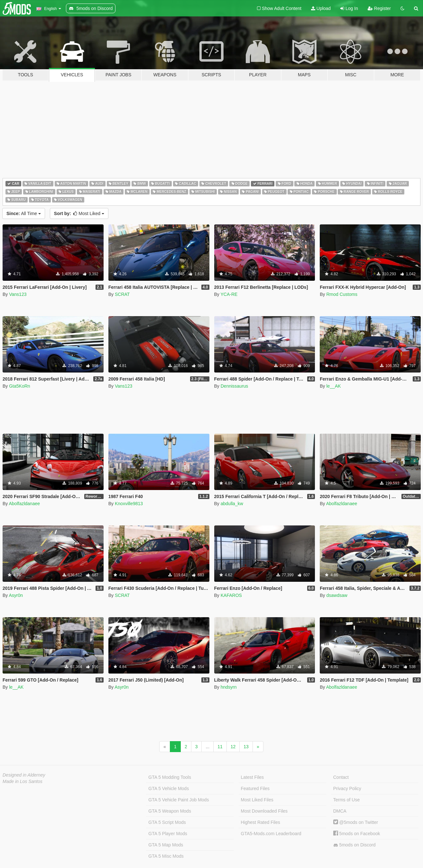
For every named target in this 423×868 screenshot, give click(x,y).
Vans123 (18, 294)
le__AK (333, 386)
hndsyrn (229, 687)
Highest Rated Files (261, 822)
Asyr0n (16, 595)
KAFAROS (231, 595)
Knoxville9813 (129, 504)
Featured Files (255, 788)
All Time (24, 213)
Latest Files (253, 777)
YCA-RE (229, 294)
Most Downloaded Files (264, 811)
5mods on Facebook (357, 834)
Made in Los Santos (23, 781)
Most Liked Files (257, 800)
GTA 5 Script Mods (167, 822)
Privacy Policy (347, 788)
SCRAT (122, 294)
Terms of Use (346, 800)
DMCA (340, 811)
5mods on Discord (354, 845)
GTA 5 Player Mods (168, 834)
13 (246, 747)
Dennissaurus (234, 386)
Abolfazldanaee (24, 504)
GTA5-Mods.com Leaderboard (271, 834)
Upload (321, 8)
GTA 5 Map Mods (166, 845)
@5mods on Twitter (356, 822)
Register (379, 8)
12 (233, 747)
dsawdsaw (337, 595)
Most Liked (79, 213)
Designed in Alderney (24, 775)
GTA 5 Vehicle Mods (169, 788)
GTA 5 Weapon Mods (170, 811)
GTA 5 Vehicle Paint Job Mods (179, 800)
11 (220, 747)
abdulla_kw (232, 504)
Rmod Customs (342, 294)
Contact (341, 777)
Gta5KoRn (19, 386)
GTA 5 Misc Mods (166, 856)
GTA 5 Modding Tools (170, 777)
